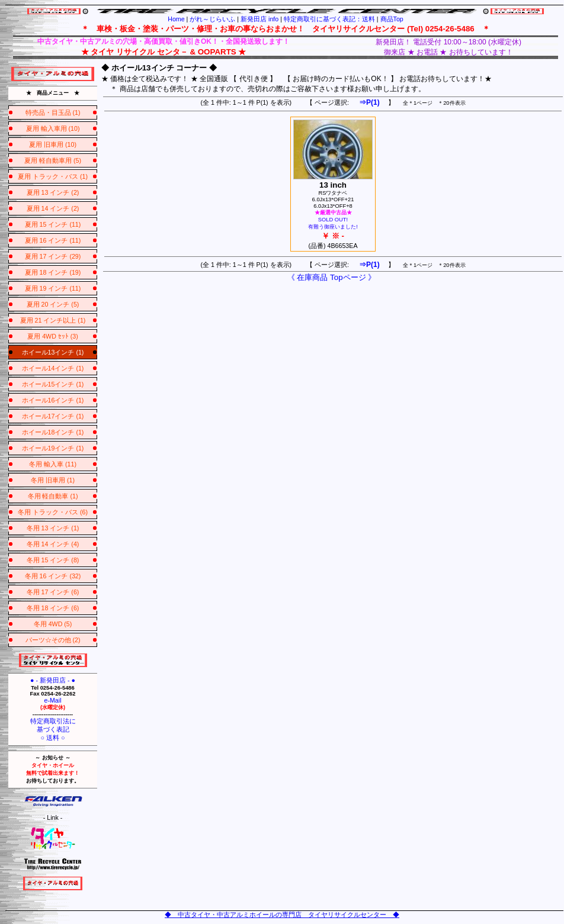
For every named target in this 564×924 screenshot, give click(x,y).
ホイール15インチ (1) (53, 384)
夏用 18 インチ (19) (53, 272)
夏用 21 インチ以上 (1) (53, 320)
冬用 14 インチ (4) (53, 544)
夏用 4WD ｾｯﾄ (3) (53, 336)
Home (176, 19)
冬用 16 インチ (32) (53, 576)
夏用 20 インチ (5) (53, 304)
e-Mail (52, 700)
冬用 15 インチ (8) (53, 560)
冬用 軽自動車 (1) (53, 496)
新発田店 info (259, 19)
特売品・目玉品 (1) (53, 112)
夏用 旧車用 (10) (53, 144)
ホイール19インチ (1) (53, 448)
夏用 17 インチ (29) (53, 256)
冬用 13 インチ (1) (53, 528)
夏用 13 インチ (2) (53, 192)
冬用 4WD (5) (53, 624)
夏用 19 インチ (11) (53, 288)
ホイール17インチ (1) (53, 416)
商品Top (392, 19)
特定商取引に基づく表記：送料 (329, 19)
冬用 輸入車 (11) (53, 464)
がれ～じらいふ (212, 19)
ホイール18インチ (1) (53, 432)
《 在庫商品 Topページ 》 (332, 277)
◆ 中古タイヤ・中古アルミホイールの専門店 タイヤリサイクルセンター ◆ (282, 915)
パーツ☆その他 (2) (53, 640)
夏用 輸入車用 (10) (53, 128)
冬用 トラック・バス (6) (53, 512)
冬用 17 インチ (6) (53, 592)
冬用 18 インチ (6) (53, 608)
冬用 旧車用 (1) (53, 480)
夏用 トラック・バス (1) (53, 176)
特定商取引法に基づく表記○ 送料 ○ (53, 729)
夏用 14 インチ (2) (53, 208)
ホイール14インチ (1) (53, 368)
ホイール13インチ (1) (53, 352)
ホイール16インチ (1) (53, 400)
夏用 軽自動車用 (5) (53, 160)
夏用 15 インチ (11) (53, 224)
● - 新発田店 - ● (53, 680)
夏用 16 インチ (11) (53, 240)
